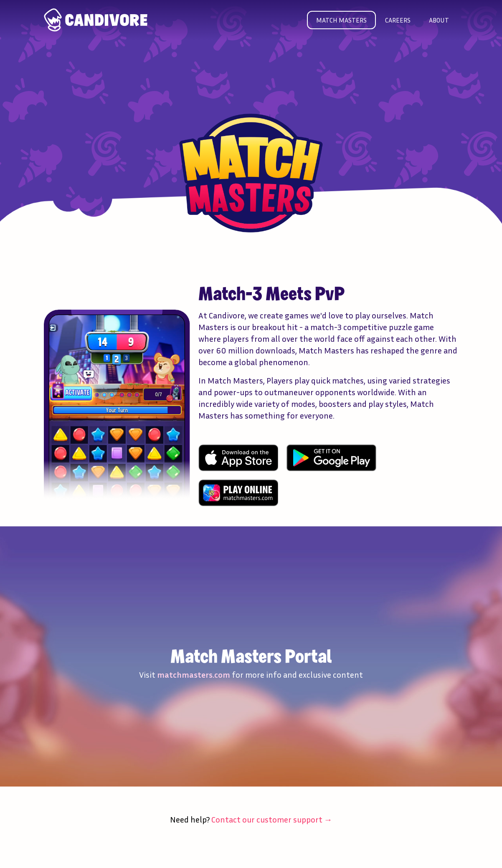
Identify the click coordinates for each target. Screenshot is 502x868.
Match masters (341, 20)
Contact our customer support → (272, 819)
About (439, 20)
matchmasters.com (194, 674)
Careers (398, 20)
